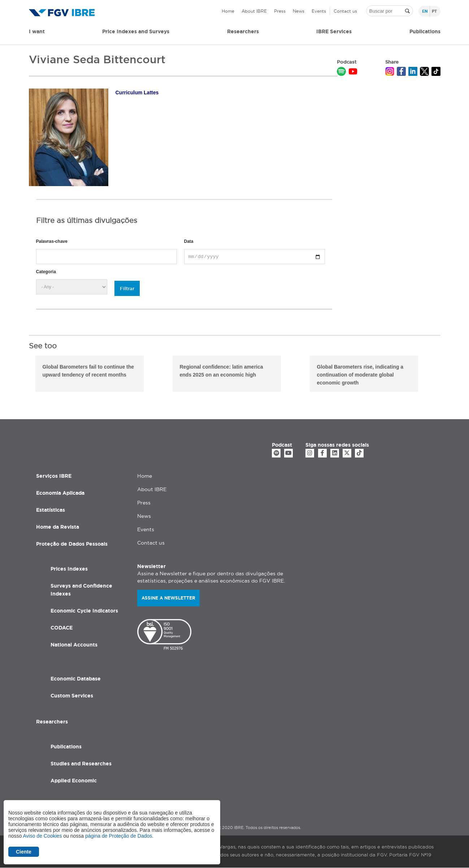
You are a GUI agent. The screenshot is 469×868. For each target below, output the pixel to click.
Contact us (345, 11)
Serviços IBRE (54, 476)
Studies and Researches (81, 764)
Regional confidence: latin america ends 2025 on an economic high (222, 371)
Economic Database (76, 679)
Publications (66, 747)
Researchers (243, 31)
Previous (23, 375)
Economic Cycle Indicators (84, 611)
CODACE (62, 628)
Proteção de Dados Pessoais (72, 544)
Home (228, 11)
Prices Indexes (69, 569)
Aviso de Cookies (42, 836)
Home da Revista (58, 527)
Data (189, 241)
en (425, 11)
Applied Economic (74, 781)
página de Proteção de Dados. (119, 836)
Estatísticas (51, 510)
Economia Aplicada (60, 493)
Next (446, 375)
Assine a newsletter (168, 598)
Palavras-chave (52, 241)
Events (319, 11)
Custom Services (72, 696)
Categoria (46, 272)
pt (434, 11)
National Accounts (74, 645)
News (299, 11)
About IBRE (254, 11)
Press (280, 11)
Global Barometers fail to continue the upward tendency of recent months (88, 371)
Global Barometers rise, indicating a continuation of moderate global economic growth (360, 375)
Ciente (24, 852)
